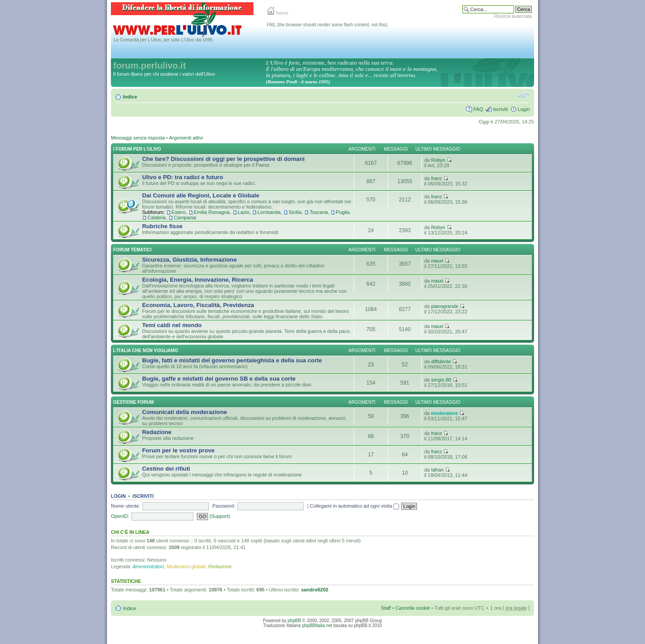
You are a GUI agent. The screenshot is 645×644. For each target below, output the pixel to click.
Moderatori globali (186, 566)
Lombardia (269, 212)
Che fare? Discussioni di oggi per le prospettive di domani (223, 159)
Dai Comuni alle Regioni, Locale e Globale (201, 195)
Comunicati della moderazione (185, 412)
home (278, 13)
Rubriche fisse (162, 226)
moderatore (445, 413)
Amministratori (148, 566)
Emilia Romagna (212, 212)
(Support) (220, 516)
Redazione (157, 432)
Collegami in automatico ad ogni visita (355, 506)
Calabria (157, 217)
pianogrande (445, 306)
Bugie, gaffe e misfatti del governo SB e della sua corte (219, 379)
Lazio (244, 212)
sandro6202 (315, 590)
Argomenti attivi (186, 138)
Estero (179, 212)
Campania (185, 217)
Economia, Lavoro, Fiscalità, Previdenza (198, 305)
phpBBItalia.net (317, 626)
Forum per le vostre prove (178, 450)
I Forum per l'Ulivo (137, 149)
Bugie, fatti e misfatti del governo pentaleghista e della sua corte (232, 360)
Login (524, 109)
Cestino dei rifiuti (166, 469)
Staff (386, 608)
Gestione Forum (133, 402)
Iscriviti (500, 109)
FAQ (478, 109)
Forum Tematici (132, 250)
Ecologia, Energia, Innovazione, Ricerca (198, 280)
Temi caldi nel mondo (172, 325)
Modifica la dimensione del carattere (523, 95)
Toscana (319, 212)
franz (437, 178)
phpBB (294, 621)
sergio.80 (441, 380)
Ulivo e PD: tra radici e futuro (183, 177)
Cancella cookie (413, 608)
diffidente (441, 361)
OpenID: (120, 516)
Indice (130, 97)
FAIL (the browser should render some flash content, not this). (328, 25)
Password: (224, 506)
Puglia (343, 212)
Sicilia (295, 212)
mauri (437, 261)
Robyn (438, 160)
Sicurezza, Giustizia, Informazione (190, 260)
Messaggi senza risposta (138, 138)
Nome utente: (126, 506)
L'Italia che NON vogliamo (146, 351)
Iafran (437, 470)
